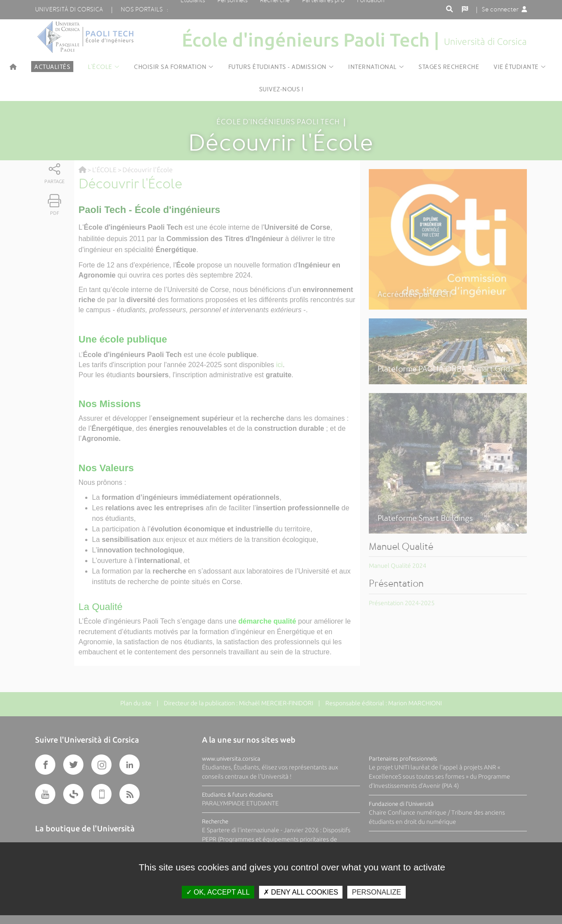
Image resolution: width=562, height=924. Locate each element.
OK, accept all (218, 892)
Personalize (376, 892)
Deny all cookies (301, 892)
